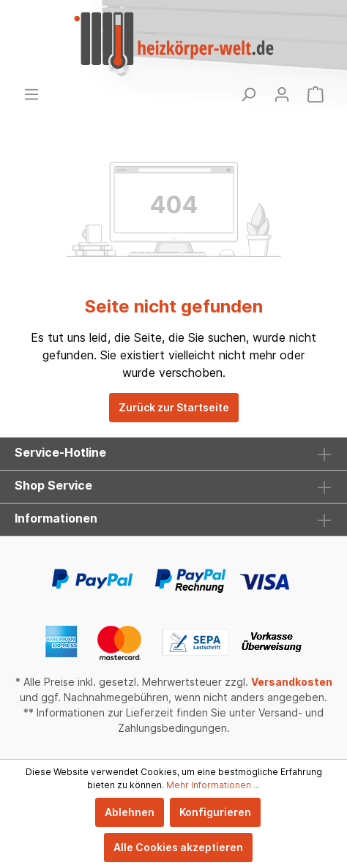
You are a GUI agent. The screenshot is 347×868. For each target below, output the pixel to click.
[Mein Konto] (282, 94)
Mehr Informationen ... (213, 785)
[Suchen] (248, 94)
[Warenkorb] (316, 94)
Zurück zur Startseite (174, 407)
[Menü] (31, 94)
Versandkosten (292, 682)
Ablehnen (130, 812)
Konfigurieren (215, 812)
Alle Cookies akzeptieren (178, 847)
